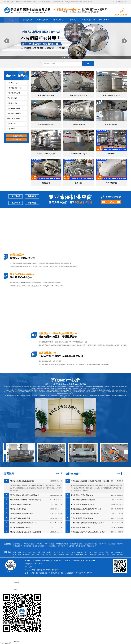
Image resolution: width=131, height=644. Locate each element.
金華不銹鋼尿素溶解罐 (46, 125)
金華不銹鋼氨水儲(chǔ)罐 (112, 95)
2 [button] (65, 58)
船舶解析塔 (46, 183)
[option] (65, 41)
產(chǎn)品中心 (58, 20)
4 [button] (68, 58)
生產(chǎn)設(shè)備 (89, 20)
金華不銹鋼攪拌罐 (79, 125)
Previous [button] (7, 41)
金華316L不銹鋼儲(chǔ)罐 (79, 95)
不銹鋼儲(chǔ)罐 (42, 20)
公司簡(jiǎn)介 (27, 20)
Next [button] (124, 41)
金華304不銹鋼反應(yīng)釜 (46, 154)
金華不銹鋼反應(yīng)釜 (79, 154)
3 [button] (66, 58)
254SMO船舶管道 (112, 183)
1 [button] (63, 58)
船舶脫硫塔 (112, 154)
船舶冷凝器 (79, 183)
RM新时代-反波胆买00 (6, 643)
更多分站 (116, 2)
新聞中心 (73, 20)
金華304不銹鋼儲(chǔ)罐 (46, 95)
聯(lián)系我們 (123, 2)
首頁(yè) (12, 20)
